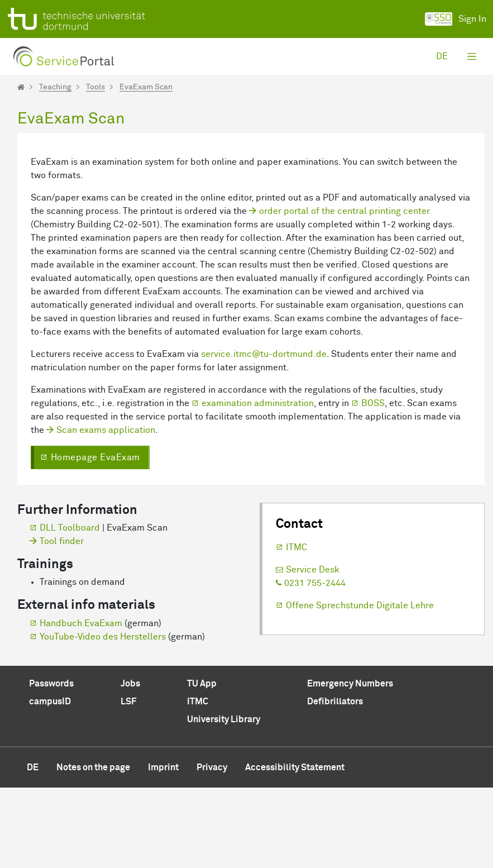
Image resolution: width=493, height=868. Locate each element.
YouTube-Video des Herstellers (103, 717)
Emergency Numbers (350, 764)
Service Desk (313, 650)
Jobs (130, 764)
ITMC (296, 628)
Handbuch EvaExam (81, 704)
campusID (50, 782)
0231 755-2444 (315, 664)
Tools (95, 87)
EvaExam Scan (146, 87)
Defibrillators (335, 782)
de (442, 56)
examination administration (258, 484)
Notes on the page (93, 848)
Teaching (55, 87)
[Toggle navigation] (472, 56)
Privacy (212, 848)
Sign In (456, 19)
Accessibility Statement (295, 848)
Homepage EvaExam (95, 538)
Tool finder (62, 622)
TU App (202, 764)
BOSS (373, 484)
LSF (128, 782)
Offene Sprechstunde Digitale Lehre (360, 686)
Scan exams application (106, 511)
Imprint (163, 848)
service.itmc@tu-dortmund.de (264, 435)
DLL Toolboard (70, 608)
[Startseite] (21, 87)
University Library (224, 800)
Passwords (51, 764)
